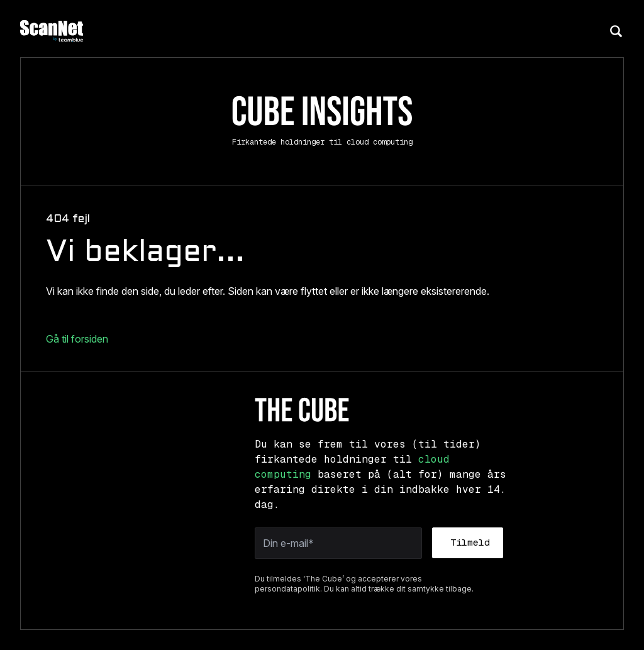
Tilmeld (470, 542)
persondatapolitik (287, 589)
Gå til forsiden (77, 339)
